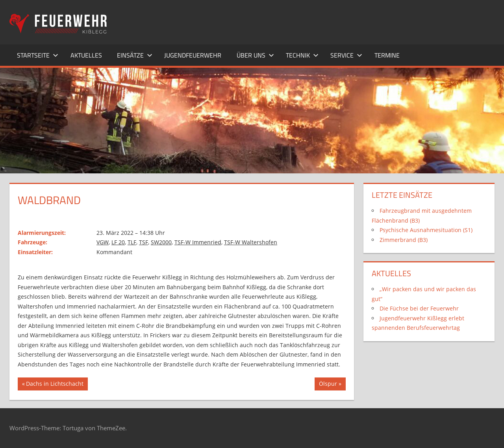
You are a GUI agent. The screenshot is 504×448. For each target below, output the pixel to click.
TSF (144, 242)
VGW (103, 242)
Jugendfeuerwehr (193, 55)
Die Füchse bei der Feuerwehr (419, 308)
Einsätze (135, 55)
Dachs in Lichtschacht (55, 385)
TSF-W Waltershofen (251, 242)
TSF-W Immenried (198, 242)
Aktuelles (86, 55)
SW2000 (161, 242)
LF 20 (118, 242)
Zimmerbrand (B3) (404, 240)
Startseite (38, 55)
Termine (387, 55)
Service (346, 55)
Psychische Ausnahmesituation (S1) (426, 230)
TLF (132, 242)
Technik (302, 55)
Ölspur (331, 385)
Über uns (255, 55)
